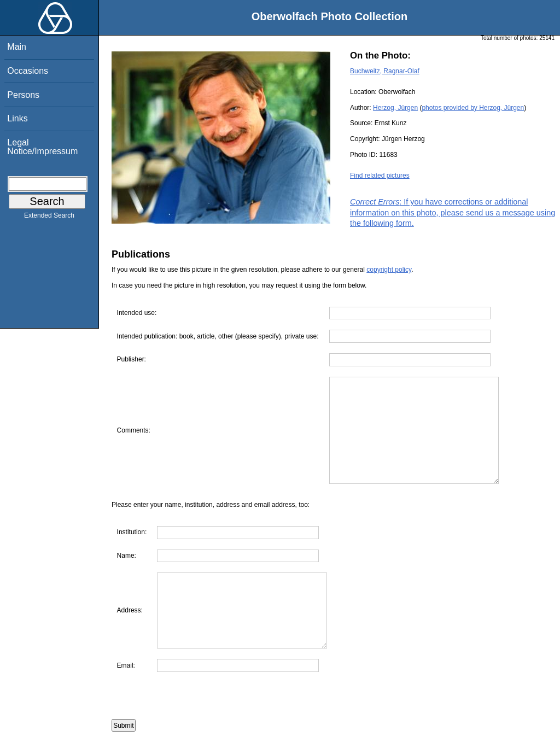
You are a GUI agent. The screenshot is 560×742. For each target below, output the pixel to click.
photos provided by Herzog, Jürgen (473, 108)
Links (17, 118)
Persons (23, 95)
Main (17, 47)
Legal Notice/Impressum (42, 147)
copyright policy (389, 270)
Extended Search (49, 218)
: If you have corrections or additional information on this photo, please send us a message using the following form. (453, 212)
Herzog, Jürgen (395, 108)
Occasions (28, 71)
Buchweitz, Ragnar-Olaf (385, 71)
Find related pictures (380, 176)
